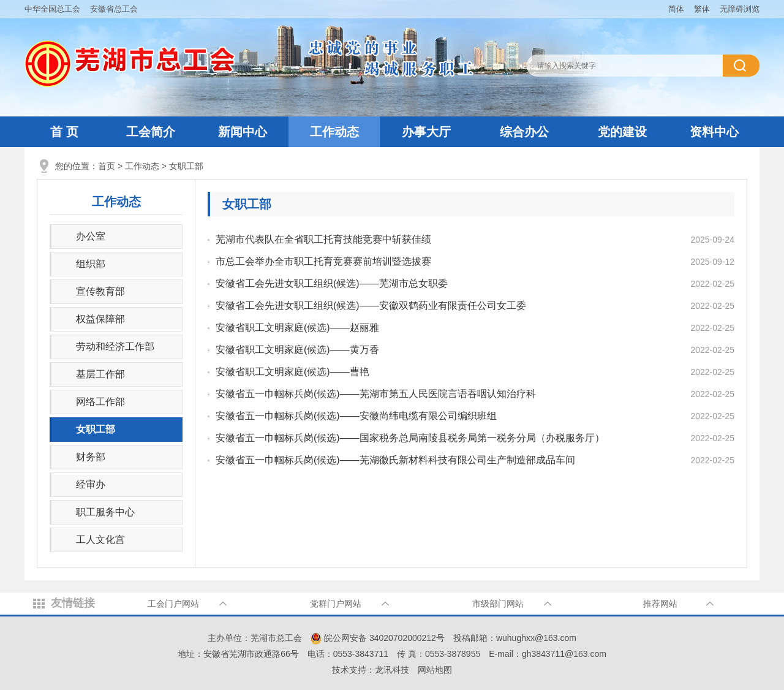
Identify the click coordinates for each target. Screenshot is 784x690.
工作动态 (334, 132)
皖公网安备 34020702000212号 (378, 638)
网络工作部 (100, 402)
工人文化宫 (100, 540)
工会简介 (151, 132)
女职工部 (186, 166)
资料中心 (714, 132)
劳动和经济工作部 (115, 347)
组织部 (91, 264)
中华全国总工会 (52, 9)
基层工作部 (100, 374)
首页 (107, 166)
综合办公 (524, 132)
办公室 (91, 236)
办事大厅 (426, 132)
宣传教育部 (100, 291)
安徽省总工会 (114, 9)
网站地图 (435, 670)
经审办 (91, 484)
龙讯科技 (392, 670)
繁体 (702, 9)
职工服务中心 (105, 512)
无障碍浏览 (740, 9)
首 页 (64, 132)
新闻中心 (243, 132)
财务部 (91, 457)
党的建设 (622, 132)
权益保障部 (100, 319)
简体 (676, 9)
